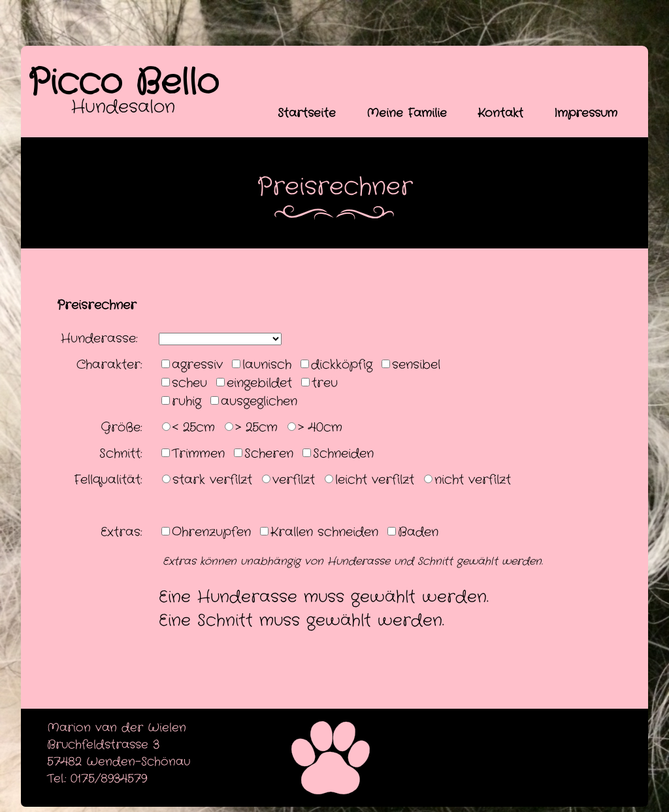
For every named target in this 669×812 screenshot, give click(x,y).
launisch (267, 365)
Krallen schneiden (324, 532)
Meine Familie (407, 113)
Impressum (586, 113)
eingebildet (259, 383)
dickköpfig (342, 365)
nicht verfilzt (473, 480)
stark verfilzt (212, 480)
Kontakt (500, 113)
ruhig (187, 401)
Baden (418, 532)
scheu (189, 383)
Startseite (307, 113)
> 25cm (256, 428)
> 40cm (320, 428)
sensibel (416, 365)
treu (325, 383)
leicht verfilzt (375, 480)
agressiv (197, 365)
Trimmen (198, 454)
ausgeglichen (259, 401)
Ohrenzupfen (211, 532)
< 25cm (194, 428)
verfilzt (294, 480)
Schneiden (343, 454)
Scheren (269, 454)
